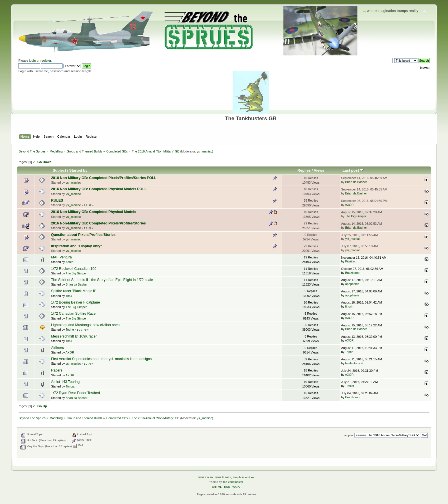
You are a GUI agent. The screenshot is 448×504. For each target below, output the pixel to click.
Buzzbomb (352, 273)
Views (319, 170)
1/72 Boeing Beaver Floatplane (76, 302)
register (46, 61)
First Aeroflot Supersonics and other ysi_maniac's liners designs (101, 359)
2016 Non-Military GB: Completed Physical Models (94, 212)
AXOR (349, 205)
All (90, 205)
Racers (57, 370)
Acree (69, 262)
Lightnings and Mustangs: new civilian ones (85, 325)
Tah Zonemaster (233, 482)
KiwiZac (350, 261)
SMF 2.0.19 (205, 477)
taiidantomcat (354, 363)
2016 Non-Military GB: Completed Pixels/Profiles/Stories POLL (104, 178)
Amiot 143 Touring (65, 382)
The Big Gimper (356, 216)
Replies (304, 170)
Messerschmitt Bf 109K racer (74, 336)
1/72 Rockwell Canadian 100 (74, 269)
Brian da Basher (356, 182)
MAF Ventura (62, 257)
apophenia (352, 284)
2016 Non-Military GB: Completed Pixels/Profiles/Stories (99, 223)
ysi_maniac (204, 151)
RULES (57, 200)
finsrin (349, 306)
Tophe (70, 330)
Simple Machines (243, 477)
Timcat (70, 386)
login (33, 61)
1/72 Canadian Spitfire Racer (74, 314)
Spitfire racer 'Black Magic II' (74, 291)
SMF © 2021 (223, 477)
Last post (353, 170)
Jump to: (348, 435)
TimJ (69, 296)
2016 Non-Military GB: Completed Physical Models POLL (99, 189)
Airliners (58, 348)
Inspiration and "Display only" (77, 246)
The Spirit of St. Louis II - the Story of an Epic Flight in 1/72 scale (102, 280)
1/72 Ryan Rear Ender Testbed (76, 393)
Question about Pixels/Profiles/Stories (83, 235)
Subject (59, 170)
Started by (78, 170)
